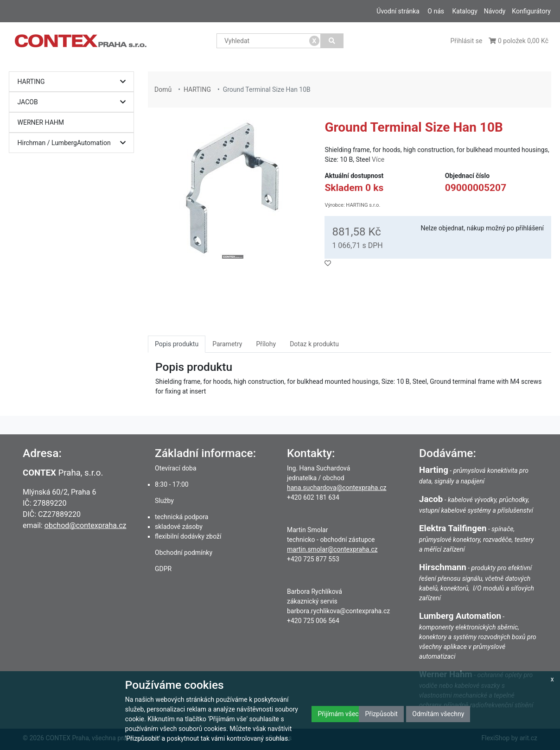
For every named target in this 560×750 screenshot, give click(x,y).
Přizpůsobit (381, 714)
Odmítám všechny (438, 714)
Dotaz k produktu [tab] (314, 344)
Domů (163, 89)
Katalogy (465, 11)
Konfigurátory (531, 11)
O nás (436, 11)
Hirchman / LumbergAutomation (74, 143)
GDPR (163, 569)
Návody (495, 11)
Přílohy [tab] (266, 344)
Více (378, 159)
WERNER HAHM (41, 122)
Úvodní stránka (398, 11)
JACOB (74, 102)
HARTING (74, 82)
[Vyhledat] (332, 41)
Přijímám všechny (343, 714)
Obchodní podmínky (184, 553)
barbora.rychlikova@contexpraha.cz (338, 611)
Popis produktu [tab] (177, 344)
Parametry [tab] (227, 344)
